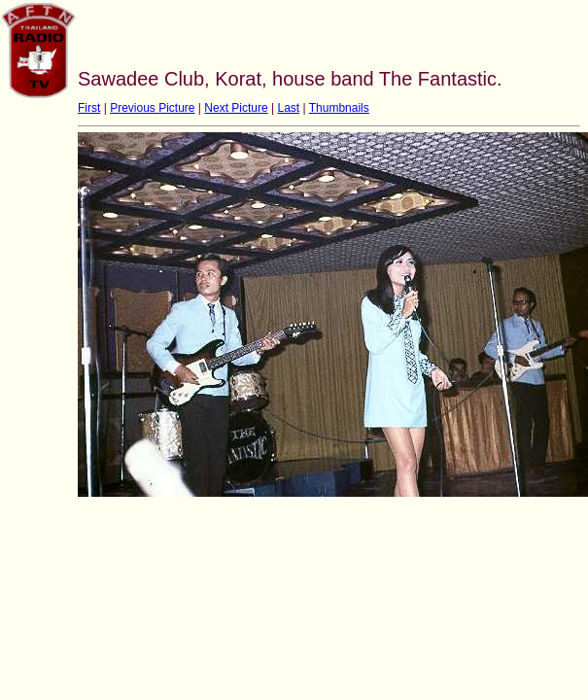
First (89, 108)
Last (288, 108)
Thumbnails (339, 108)
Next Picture (236, 108)
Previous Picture (152, 108)
